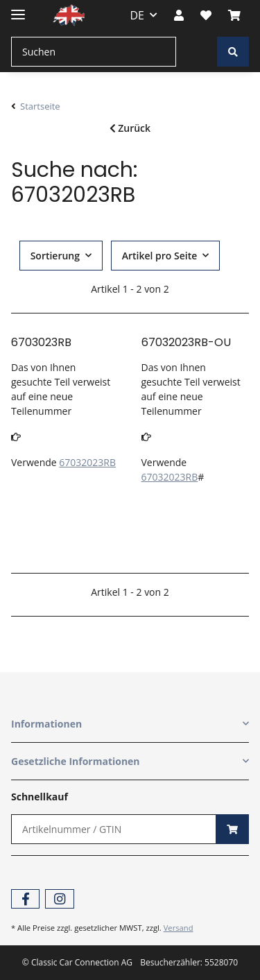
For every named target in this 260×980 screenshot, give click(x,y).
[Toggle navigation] (18, 9)
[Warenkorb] (234, 15)
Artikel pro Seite (160, 256)
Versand (179, 928)
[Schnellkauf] (114, 829)
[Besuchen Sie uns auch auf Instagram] (59, 899)
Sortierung (55, 256)
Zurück (130, 128)
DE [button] (138, 15)
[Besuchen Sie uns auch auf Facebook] (25, 899)
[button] (179, 15)
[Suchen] (94, 52)
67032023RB (87, 462)
